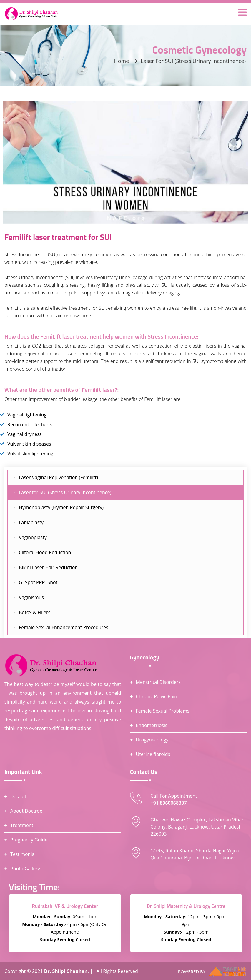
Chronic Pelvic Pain (157, 696)
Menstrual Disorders (158, 682)
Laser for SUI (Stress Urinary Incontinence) (65, 492)
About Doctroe (26, 811)
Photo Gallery (25, 869)
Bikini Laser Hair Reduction (48, 567)
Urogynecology (152, 740)
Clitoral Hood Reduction (45, 552)
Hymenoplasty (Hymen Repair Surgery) (61, 507)
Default (18, 796)
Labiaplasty (31, 522)
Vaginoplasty (33, 537)
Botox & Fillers (35, 612)
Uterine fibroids (153, 754)
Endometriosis (152, 725)
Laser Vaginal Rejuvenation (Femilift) (58, 477)
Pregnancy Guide (29, 840)
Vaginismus (31, 597)
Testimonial (23, 854)
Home (122, 61)
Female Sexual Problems (163, 711)
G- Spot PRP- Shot (38, 582)
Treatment (22, 825)
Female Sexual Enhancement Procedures (64, 627)
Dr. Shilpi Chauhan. (67, 971)
